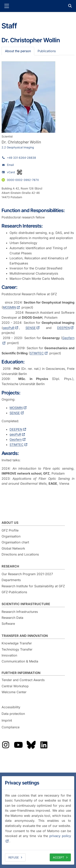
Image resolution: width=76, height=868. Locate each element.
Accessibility (11, 707)
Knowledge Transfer (17, 643)
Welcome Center (14, 692)
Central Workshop (15, 686)
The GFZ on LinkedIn (44, 745)
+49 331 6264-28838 (21, 158)
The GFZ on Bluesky (31, 745)
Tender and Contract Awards (23, 680)
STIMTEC (37, 353)
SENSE (31, 328)
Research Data (12, 618)
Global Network (13, 548)
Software (8, 624)
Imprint (7, 720)
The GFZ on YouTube (18, 745)
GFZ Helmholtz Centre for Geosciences (38, 6)
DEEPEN (63, 328)
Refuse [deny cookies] (14, 857)
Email (10, 165)
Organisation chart (15, 542)
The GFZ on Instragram (6, 745)
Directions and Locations (20, 554)
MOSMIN (9, 307)
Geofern (16, 439)
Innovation (9, 655)
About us (10, 523)
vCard (11, 172)
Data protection (13, 714)
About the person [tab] (18, 51)
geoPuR (9, 328)
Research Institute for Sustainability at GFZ (33, 586)
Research (10, 566)
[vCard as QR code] (19, 172)
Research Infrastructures (20, 612)
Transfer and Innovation (25, 636)
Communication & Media (20, 661)
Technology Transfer (17, 649)
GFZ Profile (10, 530)
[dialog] (38, 820)
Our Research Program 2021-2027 (27, 574)
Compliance (11, 727)
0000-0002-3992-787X (23, 180)
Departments (11, 580)
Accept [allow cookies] (58, 857)
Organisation (11, 536)
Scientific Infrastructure (26, 604)
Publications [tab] (47, 51)
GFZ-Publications (14, 592)
